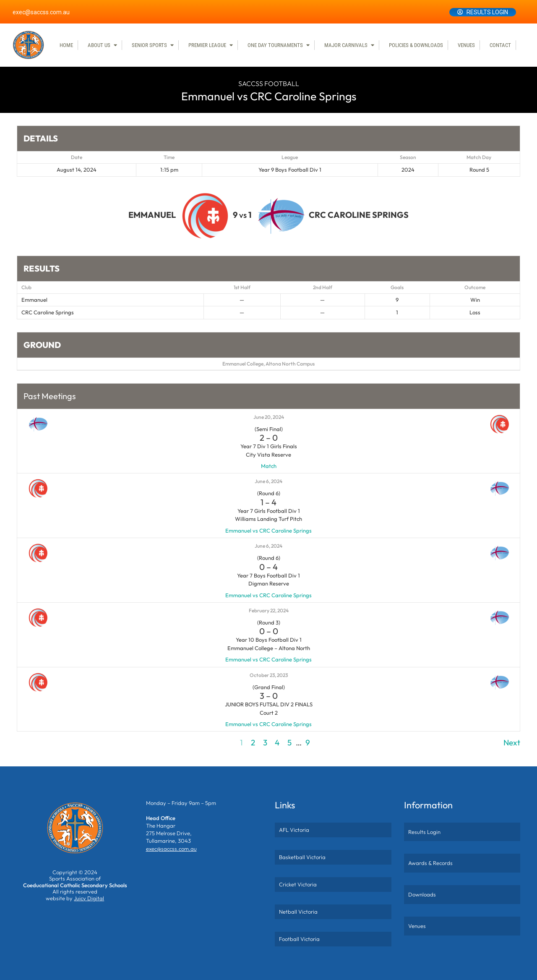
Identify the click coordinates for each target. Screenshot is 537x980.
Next (512, 742)
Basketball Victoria (302, 857)
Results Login (487, 12)
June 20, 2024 (269, 417)
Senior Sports (149, 45)
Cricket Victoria (298, 884)
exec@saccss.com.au (41, 12)
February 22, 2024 (269, 610)
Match (269, 466)
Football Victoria (299, 939)
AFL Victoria (294, 830)
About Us (99, 45)
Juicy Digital (89, 898)
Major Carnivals (346, 45)
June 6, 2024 (268, 481)
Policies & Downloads (416, 45)
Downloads (422, 894)
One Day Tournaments (275, 45)
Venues (466, 45)
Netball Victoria (298, 912)
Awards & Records (430, 863)
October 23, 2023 (269, 675)
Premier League (207, 45)
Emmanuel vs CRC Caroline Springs (268, 531)
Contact (500, 45)
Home (66, 45)
